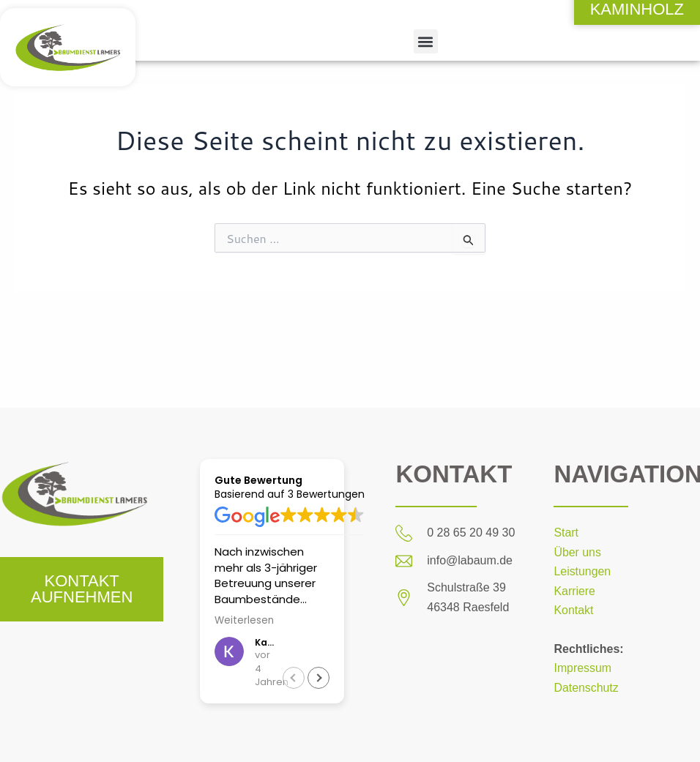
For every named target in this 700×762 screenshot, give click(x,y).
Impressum (582, 668)
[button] (426, 41)
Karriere (574, 591)
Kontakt (573, 610)
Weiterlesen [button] (244, 621)
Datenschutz (586, 688)
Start (566, 533)
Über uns (577, 552)
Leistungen (582, 571)
